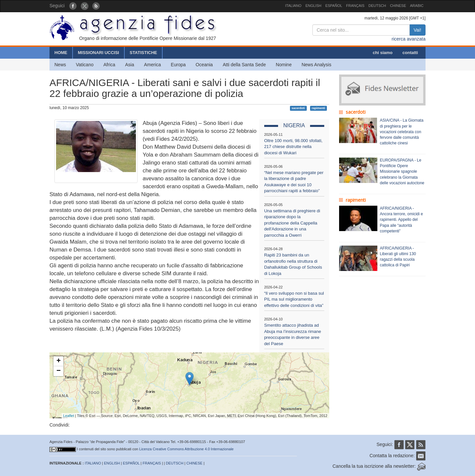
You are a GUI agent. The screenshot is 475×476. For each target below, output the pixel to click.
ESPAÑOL (334, 6)
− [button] (59, 371)
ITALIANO (293, 6)
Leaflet (69, 416)
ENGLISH (313, 6)
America (153, 65)
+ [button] (59, 361)
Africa (109, 65)
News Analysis (316, 65)
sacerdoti (298, 108)
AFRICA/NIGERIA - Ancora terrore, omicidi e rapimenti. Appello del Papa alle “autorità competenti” (402, 220)
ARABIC (417, 6)
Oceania (204, 65)
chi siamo (383, 53)
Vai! (417, 30)
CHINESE (398, 6)
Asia (129, 65)
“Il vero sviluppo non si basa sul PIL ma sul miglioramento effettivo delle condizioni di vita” (294, 299)
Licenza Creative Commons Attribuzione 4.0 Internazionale (186, 449)
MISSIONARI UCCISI (98, 53)
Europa (178, 65)
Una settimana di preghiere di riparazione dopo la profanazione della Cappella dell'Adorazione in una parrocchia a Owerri (292, 223)
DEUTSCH (377, 6)
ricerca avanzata (409, 39)
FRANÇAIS (355, 6)
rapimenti (318, 108)
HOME (61, 53)
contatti (410, 53)
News (60, 65)
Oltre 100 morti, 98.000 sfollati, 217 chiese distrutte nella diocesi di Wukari (293, 147)
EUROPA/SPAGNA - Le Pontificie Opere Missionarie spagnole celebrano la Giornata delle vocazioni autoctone (402, 172)
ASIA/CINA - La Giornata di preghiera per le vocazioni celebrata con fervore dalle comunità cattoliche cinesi (402, 132)
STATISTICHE (143, 53)
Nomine (284, 65)
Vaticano (85, 65)
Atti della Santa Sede (244, 65)
